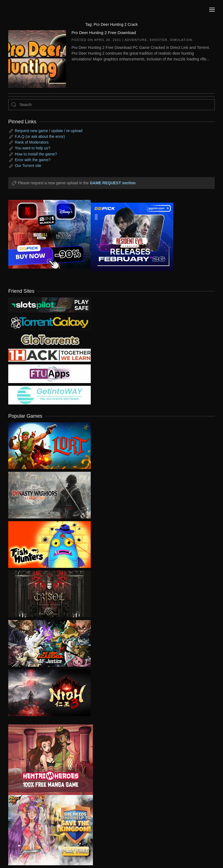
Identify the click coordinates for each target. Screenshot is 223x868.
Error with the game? (33, 160)
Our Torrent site (28, 166)
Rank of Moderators (32, 142)
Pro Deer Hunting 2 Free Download (104, 33)
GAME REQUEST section (112, 183)
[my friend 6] (49, 373)
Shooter (159, 40)
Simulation (181, 40)
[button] (212, 10)
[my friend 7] (49, 395)
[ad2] (46, 760)
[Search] (111, 105)
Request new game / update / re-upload (49, 131)
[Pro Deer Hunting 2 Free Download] (37, 58)
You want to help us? (33, 148)
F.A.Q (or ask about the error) (40, 136)
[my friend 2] (49, 339)
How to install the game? (36, 154)
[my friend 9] (49, 305)
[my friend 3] (49, 355)
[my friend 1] (49, 322)
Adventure (136, 40)
